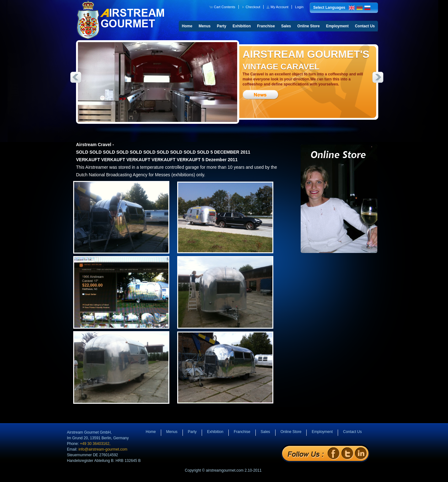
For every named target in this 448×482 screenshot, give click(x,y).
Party (221, 26)
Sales (286, 26)
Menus (205, 26)
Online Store (308, 26)
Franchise (266, 26)
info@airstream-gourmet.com (103, 449)
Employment (337, 26)
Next (378, 77)
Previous (76, 77)
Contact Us (365, 26)
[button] (223, 7)
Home (187, 26)
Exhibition (242, 26)
